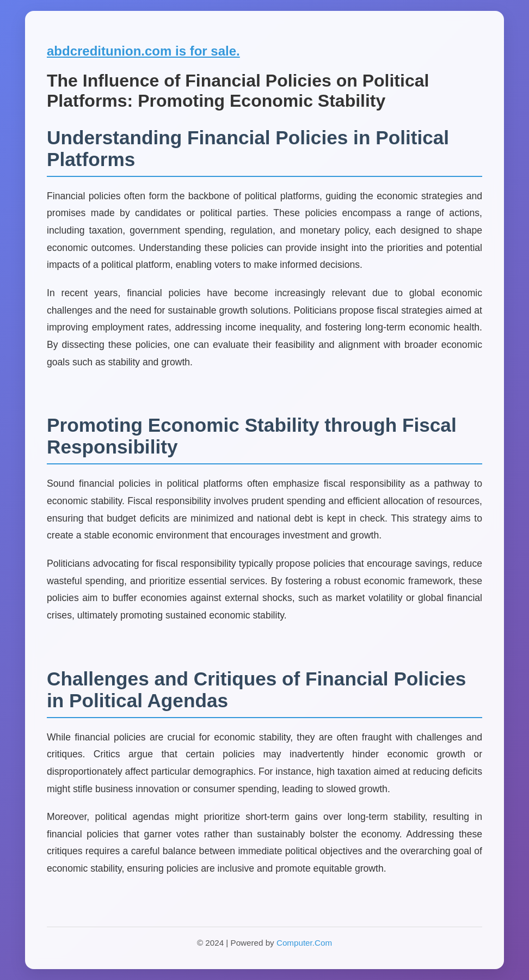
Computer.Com (304, 943)
